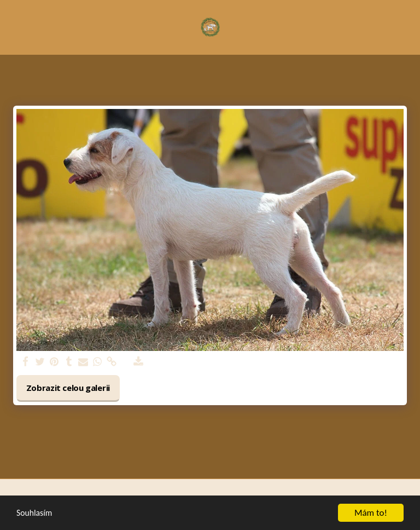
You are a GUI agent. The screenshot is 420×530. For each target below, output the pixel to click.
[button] (12, 27)
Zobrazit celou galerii (68, 388)
